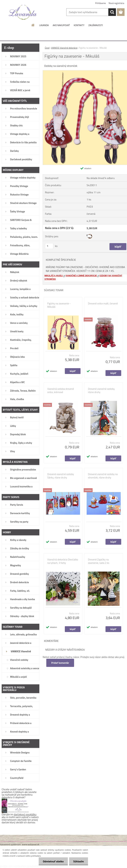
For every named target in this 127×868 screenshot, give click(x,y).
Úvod (47, 48)
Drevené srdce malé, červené (103, 304)
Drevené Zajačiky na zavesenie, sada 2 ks (99, 561)
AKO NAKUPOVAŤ (61, 25)
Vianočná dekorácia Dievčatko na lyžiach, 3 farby (63, 561)
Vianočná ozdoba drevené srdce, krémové (61, 391)
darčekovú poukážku (25, 814)
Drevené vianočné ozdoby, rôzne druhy (102, 391)
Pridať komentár (60, 663)
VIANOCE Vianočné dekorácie (64, 48)
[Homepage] (33, 25)
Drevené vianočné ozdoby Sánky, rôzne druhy (61, 476)
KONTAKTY (79, 25)
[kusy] (49, 246)
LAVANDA (44, 25)
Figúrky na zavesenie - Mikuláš (59, 305)
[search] (112, 12)
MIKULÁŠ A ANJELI (54, 276)
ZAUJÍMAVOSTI (95, 25)
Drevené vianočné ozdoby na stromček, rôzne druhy (103, 476)
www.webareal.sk (31, 844)
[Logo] (23, 12)
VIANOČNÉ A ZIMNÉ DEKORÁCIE (81, 276)
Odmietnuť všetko (53, 861)
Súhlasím (79, 861)
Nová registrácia (116, 3)
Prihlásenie (101, 3)
